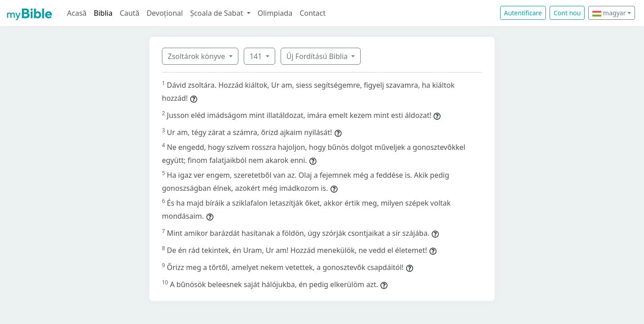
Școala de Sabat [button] (218, 13)
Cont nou (567, 13)
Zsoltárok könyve (197, 56)
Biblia (103, 13)
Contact (313, 13)
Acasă (77, 13)
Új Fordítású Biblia (318, 56)
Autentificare (523, 13)
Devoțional (165, 13)
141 (257, 56)
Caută (130, 13)
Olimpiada (275, 13)
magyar (609, 13)
